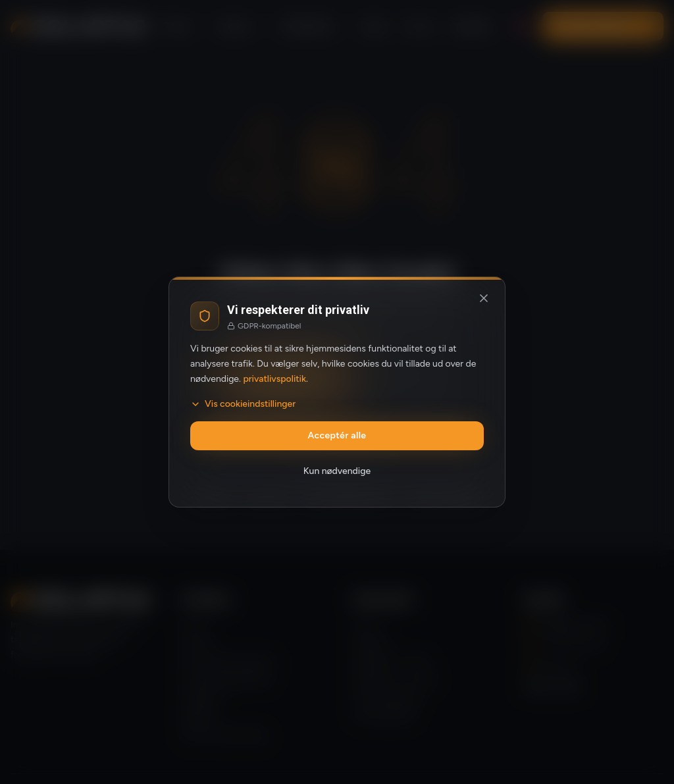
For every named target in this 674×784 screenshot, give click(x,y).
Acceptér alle (337, 435)
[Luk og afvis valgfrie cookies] (484, 298)
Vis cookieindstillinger (243, 404)
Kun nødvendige (337, 471)
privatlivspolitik (274, 379)
